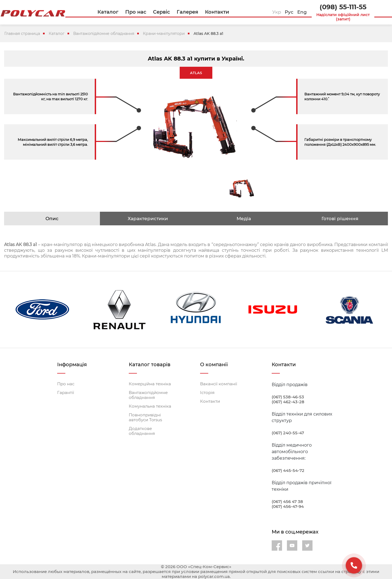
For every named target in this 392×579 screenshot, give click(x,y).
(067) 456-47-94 (288, 507)
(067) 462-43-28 (288, 402)
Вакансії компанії (219, 384)
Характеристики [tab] (148, 219)
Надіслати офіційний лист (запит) (343, 17)
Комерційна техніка (150, 384)
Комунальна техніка (150, 406)
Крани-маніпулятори (164, 34)
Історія (207, 393)
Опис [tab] (52, 219)
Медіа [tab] (244, 219)
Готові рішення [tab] (340, 219)
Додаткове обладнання (142, 431)
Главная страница (22, 34)
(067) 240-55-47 (288, 433)
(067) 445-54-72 (288, 471)
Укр (277, 12)
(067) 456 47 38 (287, 502)
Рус (289, 12)
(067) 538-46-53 (288, 397)
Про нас (66, 384)
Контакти (210, 401)
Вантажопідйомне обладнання (104, 34)
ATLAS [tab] (196, 73)
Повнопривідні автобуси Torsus (145, 417)
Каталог (57, 34)
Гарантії (66, 393)
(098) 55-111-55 (343, 7)
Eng (302, 12)
